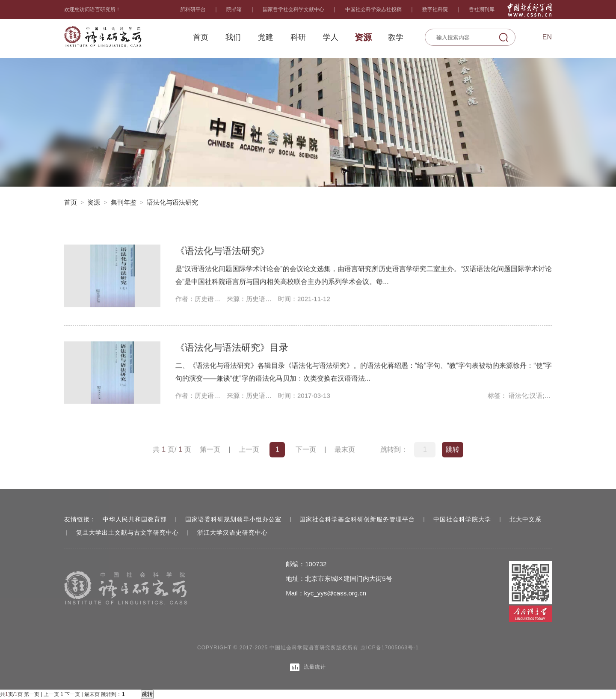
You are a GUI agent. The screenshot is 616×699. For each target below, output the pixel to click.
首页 (71, 202)
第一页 (210, 450)
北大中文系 (526, 519)
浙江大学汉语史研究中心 (232, 532)
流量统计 (308, 667)
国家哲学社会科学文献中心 (293, 9)
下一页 (306, 450)
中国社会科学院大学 (462, 519)
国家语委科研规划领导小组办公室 (233, 519)
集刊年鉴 (124, 202)
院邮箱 (234, 9)
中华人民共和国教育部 (135, 519)
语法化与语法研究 (172, 202)
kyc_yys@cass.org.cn (335, 593)
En (547, 37)
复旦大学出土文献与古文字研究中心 (127, 532)
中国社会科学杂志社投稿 (373, 9)
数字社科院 (435, 9)
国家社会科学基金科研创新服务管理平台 (357, 519)
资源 (94, 202)
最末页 (345, 450)
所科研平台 (193, 9)
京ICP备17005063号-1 (390, 648)
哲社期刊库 (482, 9)
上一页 (249, 450)
